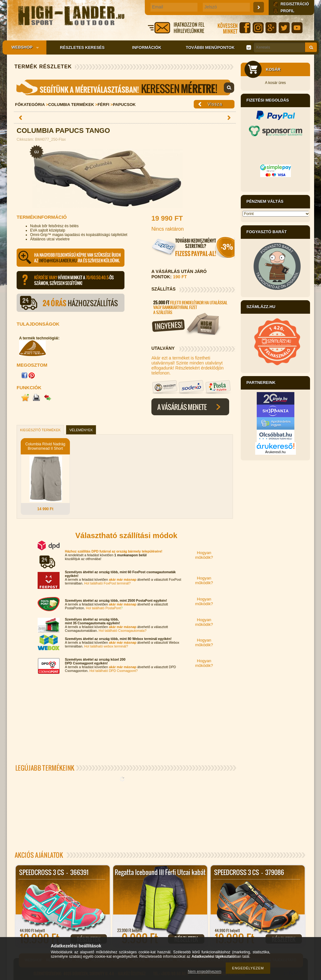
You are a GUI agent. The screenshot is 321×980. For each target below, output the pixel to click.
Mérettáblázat (125, 87)
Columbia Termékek (71, 105)
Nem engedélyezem (205, 972)
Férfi (103, 105)
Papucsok (124, 105)
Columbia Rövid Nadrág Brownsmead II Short (45, 446)
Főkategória (30, 105)
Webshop (23, 47)
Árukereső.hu (275, 452)
